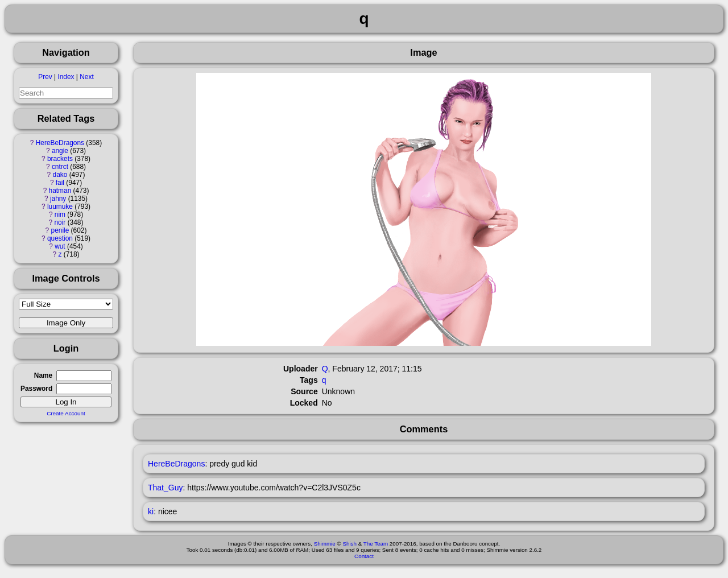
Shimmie (325, 544)
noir (60, 222)
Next (86, 77)
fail (60, 183)
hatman (60, 191)
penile (60, 230)
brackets (60, 159)
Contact (364, 556)
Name (43, 375)
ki (151, 511)
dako (60, 175)
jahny (58, 199)
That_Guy (165, 488)
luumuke (60, 207)
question (60, 238)
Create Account (66, 413)
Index (66, 77)
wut (60, 246)
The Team (376, 544)
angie (60, 151)
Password (36, 389)
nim (60, 214)
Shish (349, 544)
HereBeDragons (60, 143)
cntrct (60, 167)
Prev (45, 77)
